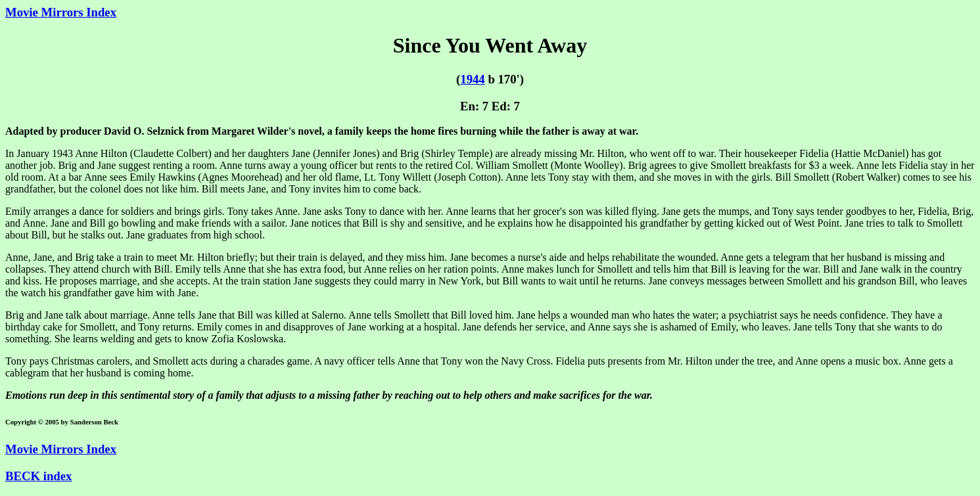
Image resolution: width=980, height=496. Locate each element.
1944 (472, 79)
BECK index (38, 476)
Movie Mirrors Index (61, 12)
